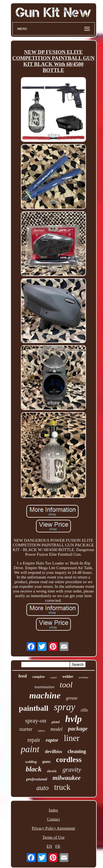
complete (38, 677)
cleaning (77, 751)
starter (26, 729)
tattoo (41, 731)
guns (46, 762)
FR (58, 846)
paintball (34, 708)
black (34, 769)
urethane (84, 677)
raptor (52, 740)
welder (68, 677)
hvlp (73, 719)
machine (45, 695)
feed (23, 676)
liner (72, 738)
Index (53, 810)
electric (52, 771)
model (57, 729)
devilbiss (53, 752)
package (78, 729)
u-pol (53, 677)
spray (65, 707)
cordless (69, 760)
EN (49, 846)
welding (31, 762)
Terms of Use (53, 837)
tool (66, 685)
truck (62, 787)
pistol (56, 722)
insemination (44, 687)
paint (30, 749)
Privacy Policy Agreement (53, 828)
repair (34, 740)
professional (37, 779)
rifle (84, 710)
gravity (72, 769)
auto (42, 788)
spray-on (36, 720)
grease (72, 698)
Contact (53, 819)
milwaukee (66, 778)
